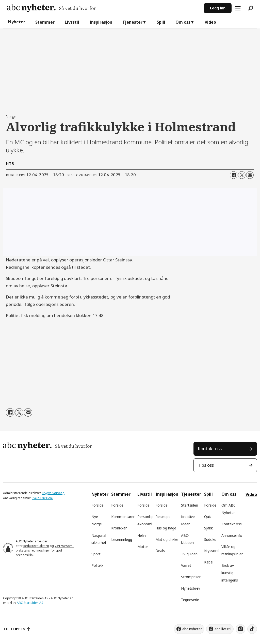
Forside (97, 505)
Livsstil (72, 22)
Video (210, 22)
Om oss (183, 22)
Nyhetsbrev (191, 588)
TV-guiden (189, 554)
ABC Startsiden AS (30, 603)
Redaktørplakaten (36, 546)
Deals (160, 551)
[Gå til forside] (52, 8)
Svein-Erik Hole (42, 498)
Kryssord (211, 551)
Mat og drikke (167, 539)
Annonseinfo (232, 535)
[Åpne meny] (238, 8)
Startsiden (190, 505)
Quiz (208, 517)
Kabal (209, 562)
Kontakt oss (210, 449)
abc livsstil (223, 629)
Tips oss (206, 465)
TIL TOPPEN (14, 629)
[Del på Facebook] (234, 175)
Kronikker (119, 528)
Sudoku (210, 539)
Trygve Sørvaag (53, 493)
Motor (143, 547)
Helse (142, 535)
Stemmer (45, 22)
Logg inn (218, 8)
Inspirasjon (101, 22)
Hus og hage (166, 528)
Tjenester (132, 22)
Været (186, 565)
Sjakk (208, 528)
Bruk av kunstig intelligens (230, 573)
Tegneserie (190, 600)
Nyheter (17, 22)
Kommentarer (123, 517)
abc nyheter (192, 629)
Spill (161, 22)
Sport (96, 554)
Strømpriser (191, 577)
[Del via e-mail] (250, 175)
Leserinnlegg (122, 539)
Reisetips (163, 517)
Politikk (97, 565)
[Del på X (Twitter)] (242, 175)
